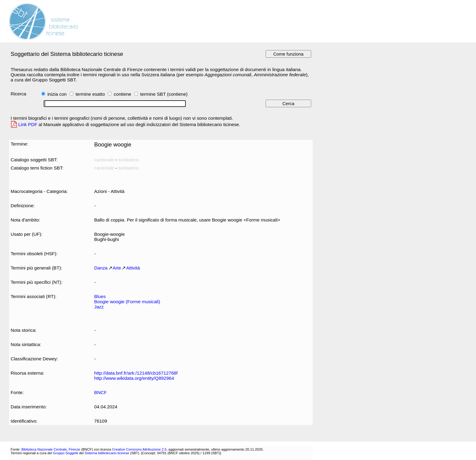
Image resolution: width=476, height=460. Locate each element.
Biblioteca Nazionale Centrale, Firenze (51, 449)
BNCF (100, 392)
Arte (117, 268)
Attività (133, 268)
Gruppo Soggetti (65, 453)
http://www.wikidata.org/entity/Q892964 (134, 378)
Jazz (99, 307)
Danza (101, 268)
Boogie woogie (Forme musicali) (127, 302)
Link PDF (28, 124)
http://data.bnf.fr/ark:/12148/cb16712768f (136, 373)
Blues (100, 296)
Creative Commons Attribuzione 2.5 (139, 449)
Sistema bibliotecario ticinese (107, 453)
